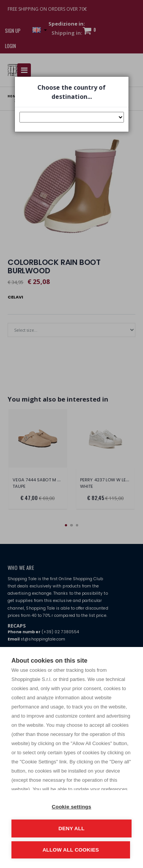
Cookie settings (72, 807)
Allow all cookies (71, 850)
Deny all (71, 828)
